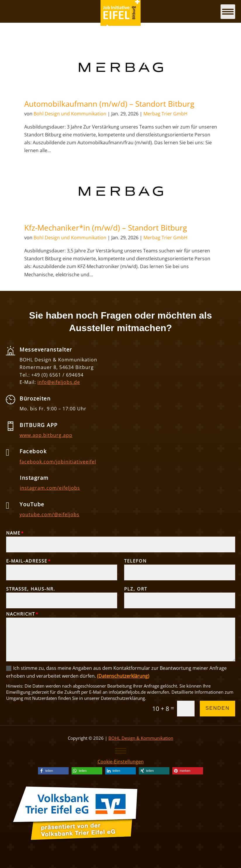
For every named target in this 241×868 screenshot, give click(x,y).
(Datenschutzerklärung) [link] (123, 676)
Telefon (135, 561)
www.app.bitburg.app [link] (46, 435)
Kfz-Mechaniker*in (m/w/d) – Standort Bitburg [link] (106, 228)
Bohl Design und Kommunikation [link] (70, 114)
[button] (121, 751)
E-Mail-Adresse (27, 561)
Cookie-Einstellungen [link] (121, 762)
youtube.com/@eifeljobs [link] (50, 514)
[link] (121, 67)
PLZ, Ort (136, 589)
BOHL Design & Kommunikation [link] (141, 738)
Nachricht (21, 614)
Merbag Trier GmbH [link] (165, 114)
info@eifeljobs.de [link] (59, 382)
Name (13, 533)
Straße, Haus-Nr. (31, 589)
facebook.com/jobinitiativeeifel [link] (58, 462)
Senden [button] (217, 708)
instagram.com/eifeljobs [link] (50, 488)
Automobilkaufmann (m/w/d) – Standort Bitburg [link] (109, 104)
